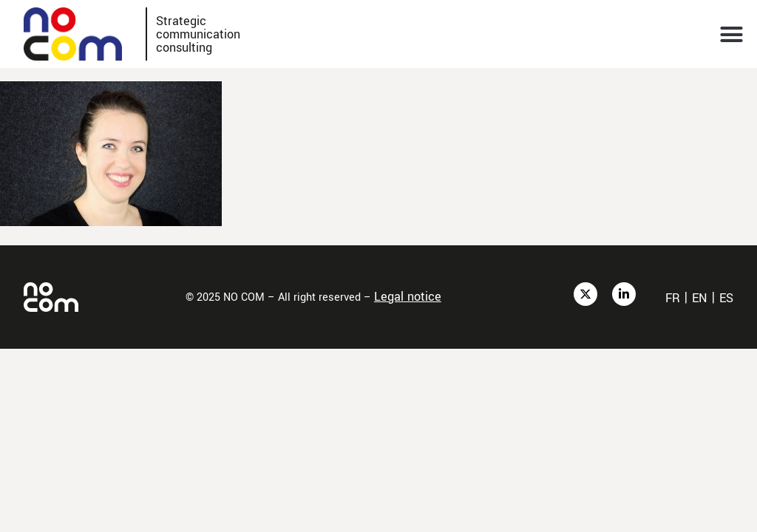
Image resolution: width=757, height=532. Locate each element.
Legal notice (408, 297)
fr (673, 298)
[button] (732, 34)
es (726, 298)
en (700, 298)
